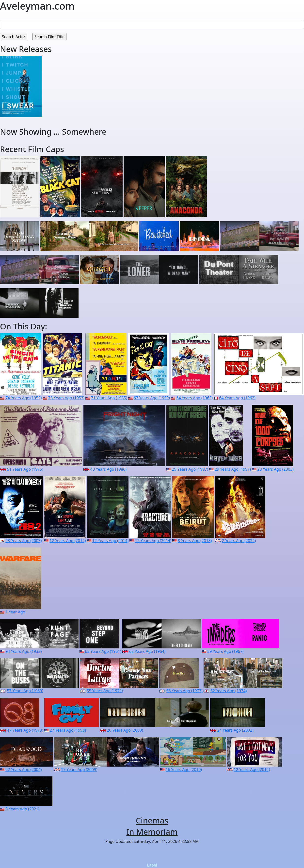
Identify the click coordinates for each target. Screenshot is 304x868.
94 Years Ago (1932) (24, 651)
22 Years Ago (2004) (24, 770)
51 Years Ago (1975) (25, 469)
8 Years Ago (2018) (195, 541)
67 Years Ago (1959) (152, 398)
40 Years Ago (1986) (108, 469)
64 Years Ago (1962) (195, 398)
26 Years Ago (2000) (125, 730)
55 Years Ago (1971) (105, 691)
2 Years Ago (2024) (239, 541)
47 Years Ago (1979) (25, 730)
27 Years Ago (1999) (68, 730)
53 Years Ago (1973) (184, 691)
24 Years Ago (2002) (235, 730)
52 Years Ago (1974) (229, 691)
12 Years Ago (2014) (68, 541)
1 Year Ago (15, 612)
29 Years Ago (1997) (190, 469)
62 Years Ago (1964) (147, 651)
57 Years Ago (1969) (25, 691)
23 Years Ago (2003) (276, 469)
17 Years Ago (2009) (79, 770)
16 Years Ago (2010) (184, 770)
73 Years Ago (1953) (66, 398)
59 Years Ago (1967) (225, 651)
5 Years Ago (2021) (22, 809)
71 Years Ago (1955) (109, 398)
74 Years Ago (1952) (24, 398)
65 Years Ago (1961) (103, 651)
